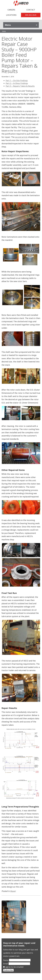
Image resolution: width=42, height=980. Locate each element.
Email (6, 964)
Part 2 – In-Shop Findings (17, 83)
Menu (8, 25)
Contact (31, 10)
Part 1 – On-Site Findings (17, 81)
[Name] (20, 960)
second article (21, 137)
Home (4, 31)
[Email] (19, 964)
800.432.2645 (31, 15)
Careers (11, 10)
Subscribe (8, 970)
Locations (11, 15)
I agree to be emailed (14, 967)
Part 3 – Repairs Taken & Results (20, 86)
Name (6, 960)
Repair (13, 891)
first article (27, 127)
